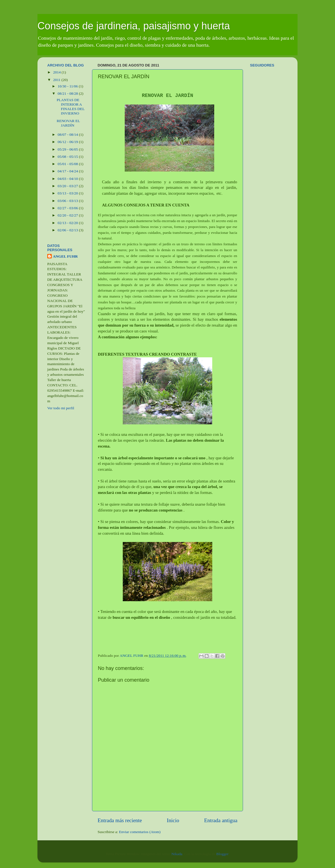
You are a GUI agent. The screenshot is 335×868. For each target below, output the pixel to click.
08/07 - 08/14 (68, 135)
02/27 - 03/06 (68, 208)
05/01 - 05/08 (68, 164)
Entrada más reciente (120, 820)
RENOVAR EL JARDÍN (68, 123)
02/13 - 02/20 (68, 223)
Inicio (173, 820)
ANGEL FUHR (65, 256)
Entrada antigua (221, 820)
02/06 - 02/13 (68, 230)
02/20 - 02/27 (68, 215)
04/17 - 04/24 (68, 171)
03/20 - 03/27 (68, 186)
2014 (57, 72)
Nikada (177, 854)
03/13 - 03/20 (68, 193)
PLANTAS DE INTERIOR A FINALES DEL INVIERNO (71, 107)
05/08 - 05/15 (68, 157)
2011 (57, 80)
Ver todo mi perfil (61, 408)
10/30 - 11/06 (68, 86)
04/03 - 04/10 (68, 179)
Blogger (222, 854)
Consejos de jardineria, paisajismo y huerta (134, 26)
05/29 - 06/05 (68, 149)
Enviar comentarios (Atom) (140, 832)
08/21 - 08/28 (68, 93)
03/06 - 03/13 (68, 201)
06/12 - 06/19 (68, 142)
